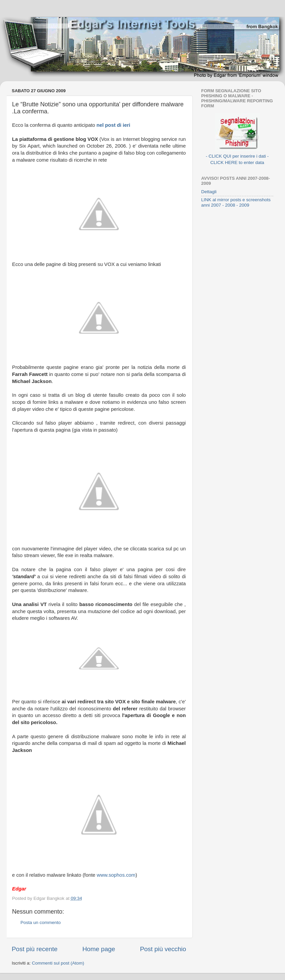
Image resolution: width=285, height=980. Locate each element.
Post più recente (35, 949)
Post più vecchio (163, 949)
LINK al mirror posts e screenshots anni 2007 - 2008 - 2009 (236, 202)
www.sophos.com (116, 875)
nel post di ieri (113, 125)
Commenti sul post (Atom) (58, 963)
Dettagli (209, 192)
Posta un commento (41, 922)
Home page (99, 949)
